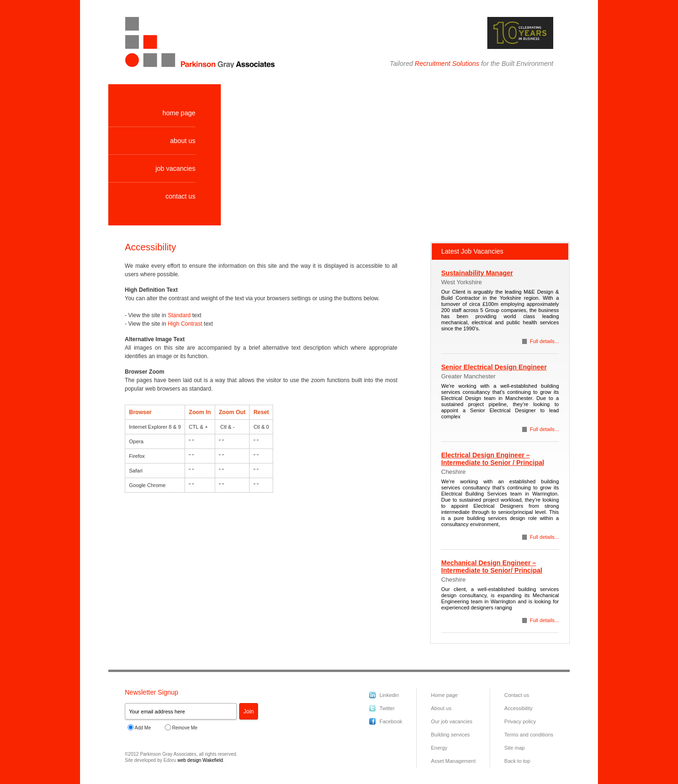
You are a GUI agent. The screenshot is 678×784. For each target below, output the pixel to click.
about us (183, 141)
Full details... (544, 341)
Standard (179, 315)
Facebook (391, 721)
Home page (444, 695)
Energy (439, 748)
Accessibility (518, 708)
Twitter (387, 708)
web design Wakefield (200, 760)
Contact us (517, 695)
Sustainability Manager (477, 273)
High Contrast (185, 324)
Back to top (517, 761)
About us (441, 708)
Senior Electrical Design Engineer (494, 367)
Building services (450, 735)
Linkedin (389, 695)
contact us (180, 196)
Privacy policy (520, 721)
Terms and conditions (529, 735)
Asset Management (453, 761)
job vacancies (175, 168)
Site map (514, 748)
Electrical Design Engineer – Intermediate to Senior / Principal (493, 459)
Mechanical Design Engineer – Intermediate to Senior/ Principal (492, 567)
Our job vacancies (452, 721)
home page (179, 113)
